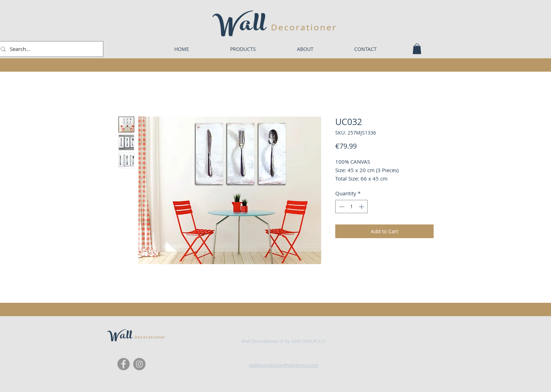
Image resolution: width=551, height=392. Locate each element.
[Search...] (49, 49)
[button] (417, 49)
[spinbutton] (352, 207)
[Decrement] (341, 207)
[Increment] (362, 207)
